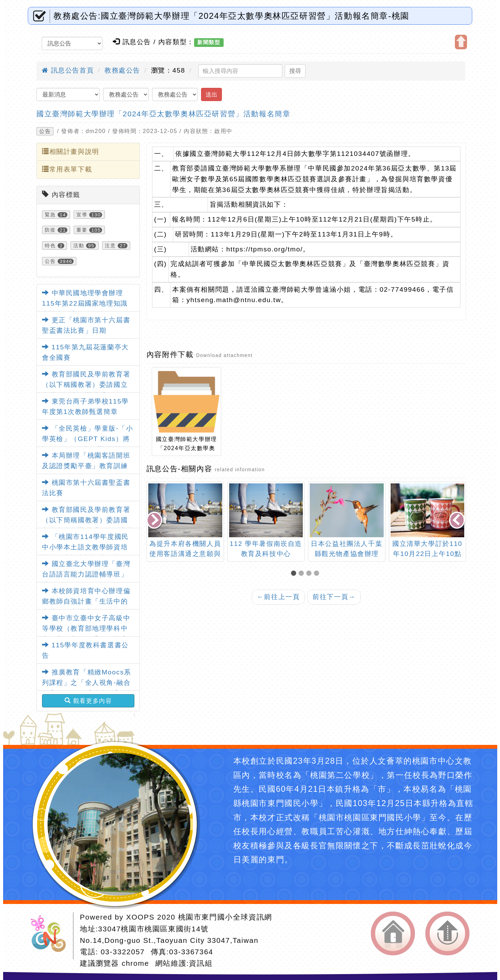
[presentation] (155, 521)
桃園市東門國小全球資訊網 (225, 917)
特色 (50, 246)
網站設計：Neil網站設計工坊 (51, 936)
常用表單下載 (67, 169)
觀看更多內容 (88, 701)
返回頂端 (447, 933)
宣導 (82, 215)
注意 (110, 246)
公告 (45, 131)
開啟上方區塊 (461, 42)
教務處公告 (122, 70)
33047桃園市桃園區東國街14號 (153, 929)
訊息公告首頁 (68, 70)
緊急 (50, 215)
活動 (79, 246)
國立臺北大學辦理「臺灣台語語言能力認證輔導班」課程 (86, 574)
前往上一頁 (278, 597)
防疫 (50, 230)
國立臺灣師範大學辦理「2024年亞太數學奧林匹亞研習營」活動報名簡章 (163, 114)
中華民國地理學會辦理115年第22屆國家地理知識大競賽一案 (85, 304)
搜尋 (295, 71)
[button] (295, 574)
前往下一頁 (334, 597)
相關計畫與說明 (71, 151)
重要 (82, 230)
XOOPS (140, 917)
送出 (211, 94)
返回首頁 (393, 933)
